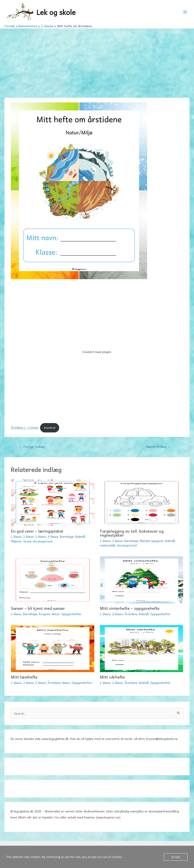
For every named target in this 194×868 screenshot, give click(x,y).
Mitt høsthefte (24, 677)
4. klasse (53, 537)
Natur (56, 614)
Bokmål (80, 537)
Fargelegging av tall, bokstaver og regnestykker (132, 533)
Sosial (27, 541)
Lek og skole (56, 12)
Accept (176, 857)
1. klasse (16, 537)
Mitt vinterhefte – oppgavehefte (130, 608)
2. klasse (28, 537)
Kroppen (44, 614)
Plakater (16, 541)
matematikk (108, 545)
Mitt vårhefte (112, 677)
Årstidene (131, 614)
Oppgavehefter (71, 614)
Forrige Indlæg (32, 446)
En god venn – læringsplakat (37, 531)
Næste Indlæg (158, 446)
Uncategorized (42, 541)
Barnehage (67, 537)
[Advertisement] (97, 62)
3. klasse (41, 537)
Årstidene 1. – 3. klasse (25, 428)
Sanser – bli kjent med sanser (38, 608)
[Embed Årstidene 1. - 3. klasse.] (97, 352)
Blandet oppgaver (152, 541)
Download (50, 428)
